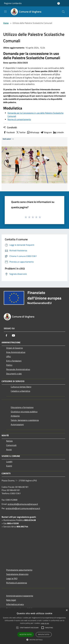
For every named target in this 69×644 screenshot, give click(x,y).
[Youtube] (13, 335)
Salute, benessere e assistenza (25, 420)
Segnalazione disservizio (17, 574)
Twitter (21, 132)
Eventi (9, 466)
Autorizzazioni (17, 424)
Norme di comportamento (19, 119)
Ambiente (15, 416)
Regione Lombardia (13, 3)
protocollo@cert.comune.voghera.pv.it (23, 508)
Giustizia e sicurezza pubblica (24, 412)
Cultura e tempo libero (21, 387)
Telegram (46, 132)
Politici (9, 365)
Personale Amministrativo (18, 369)
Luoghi (9, 461)
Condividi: (10, 128)
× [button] (67, 610)
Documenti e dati (14, 374)
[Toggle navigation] (5, 12)
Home (6, 23)
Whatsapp (33, 132)
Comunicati (11, 445)
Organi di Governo (14, 348)
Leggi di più (45, 623)
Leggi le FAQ (12, 578)
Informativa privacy (15, 604)
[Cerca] (63, 12)
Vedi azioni (9, 139)
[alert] (34, 626)
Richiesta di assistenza (17, 583)
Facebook (9, 132)
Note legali (11, 600)
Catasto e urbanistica (20, 391)
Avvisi (9, 449)
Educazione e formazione (22, 407)
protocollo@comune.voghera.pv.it (23, 504)
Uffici (9, 356)
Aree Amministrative (16, 352)
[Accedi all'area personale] (59, 3)
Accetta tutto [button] (26, 634)
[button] (35, 640)
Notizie (9, 441)
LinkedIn (58, 132)
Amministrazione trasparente (20, 596)
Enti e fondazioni (14, 361)
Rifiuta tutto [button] (44, 634)
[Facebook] (6, 335)
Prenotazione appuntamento (19, 570)
